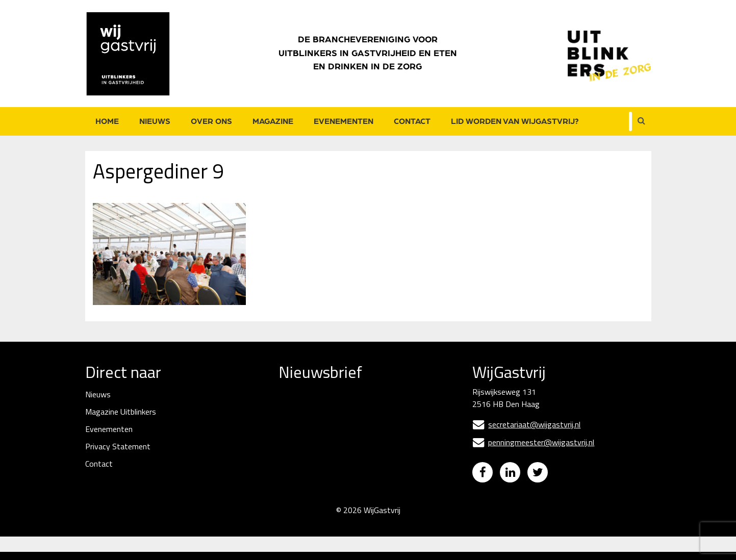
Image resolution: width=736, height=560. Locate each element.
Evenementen (344, 121)
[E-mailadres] (355, 426)
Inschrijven (355, 489)
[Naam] (355, 462)
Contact (412, 121)
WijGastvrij (382, 518)
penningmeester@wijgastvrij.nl (533, 442)
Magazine (273, 121)
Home (107, 121)
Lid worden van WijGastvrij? (515, 121)
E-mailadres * (302, 410)
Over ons (211, 121)
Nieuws (155, 121)
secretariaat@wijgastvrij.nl (526, 424)
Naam (290, 445)
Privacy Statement (118, 446)
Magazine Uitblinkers (121, 412)
